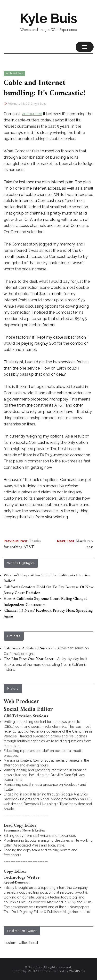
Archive (11, 73)
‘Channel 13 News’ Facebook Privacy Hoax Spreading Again (48, 614)
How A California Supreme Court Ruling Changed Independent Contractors (46, 602)
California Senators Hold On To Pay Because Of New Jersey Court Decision (48, 590)
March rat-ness (75, 544)
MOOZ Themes (39, 971)
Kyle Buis (48, 18)
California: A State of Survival (29, 648)
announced (32, 114)
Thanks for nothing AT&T (22, 544)
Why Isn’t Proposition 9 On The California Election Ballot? (47, 578)
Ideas (20, 73)
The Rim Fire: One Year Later (28, 659)
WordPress (77, 971)
